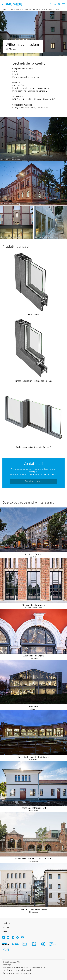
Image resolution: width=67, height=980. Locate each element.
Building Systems (15, 9)
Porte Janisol (18, 85)
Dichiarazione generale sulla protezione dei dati (24, 968)
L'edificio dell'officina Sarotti (34, 808)
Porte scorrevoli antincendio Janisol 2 (30, 91)
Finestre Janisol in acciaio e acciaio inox (31, 88)
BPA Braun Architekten (23, 99)
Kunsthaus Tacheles (33, 554)
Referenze (27, 9)
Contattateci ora (32, 481)
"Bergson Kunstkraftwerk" (34, 605)
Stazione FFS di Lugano (33, 656)
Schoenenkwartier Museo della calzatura (34, 859)
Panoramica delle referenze (43, 9)
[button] (33, 924)
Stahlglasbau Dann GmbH (24, 108)
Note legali (7, 965)
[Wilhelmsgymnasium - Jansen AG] (33, 118)
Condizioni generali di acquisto (17, 973)
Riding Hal (33, 707)
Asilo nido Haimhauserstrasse (33, 910)
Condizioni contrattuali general (17, 970)
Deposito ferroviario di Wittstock (33, 757)
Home (4, 9)
